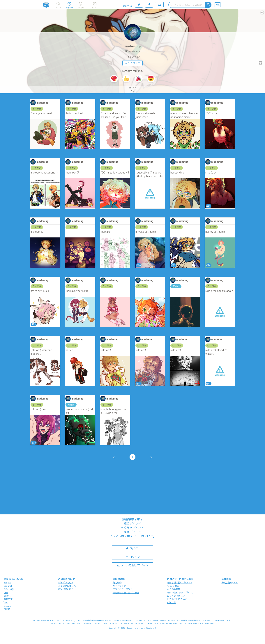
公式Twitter (173, 586)
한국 (6, 592)
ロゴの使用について (177, 599)
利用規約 (117, 583)
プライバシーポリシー (124, 589)
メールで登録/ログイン (133, 565)
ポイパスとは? (66, 589)
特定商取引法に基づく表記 (126, 592)
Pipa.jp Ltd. (151, 628)
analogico (139, 628)
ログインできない (176, 596)
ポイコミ (172, 602)
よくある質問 (174, 589)
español (8, 586)
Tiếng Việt (9, 589)
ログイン (132, 548)
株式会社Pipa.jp (229, 583)
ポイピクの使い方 (67, 586)
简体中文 (8, 596)
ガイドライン (119, 586)
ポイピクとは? (66, 583)
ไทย (6, 603)
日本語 (7, 609)
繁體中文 (8, 599)
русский (8, 606)
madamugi (133, 46)
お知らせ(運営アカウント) (180, 583)
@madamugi (134, 51)
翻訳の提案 (18, 579)
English (7, 583)
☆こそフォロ (132, 63)
